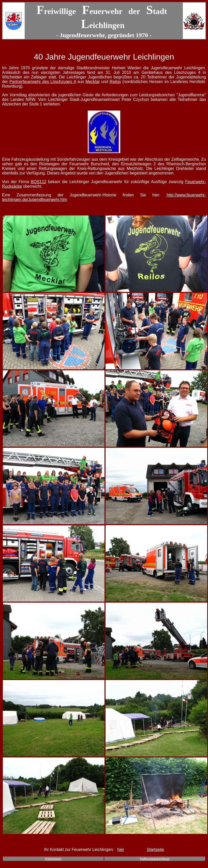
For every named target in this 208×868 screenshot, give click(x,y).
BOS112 (38, 182)
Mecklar (93, 82)
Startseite (155, 850)
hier (121, 850)
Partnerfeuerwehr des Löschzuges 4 (43, 82)
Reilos (115, 82)
